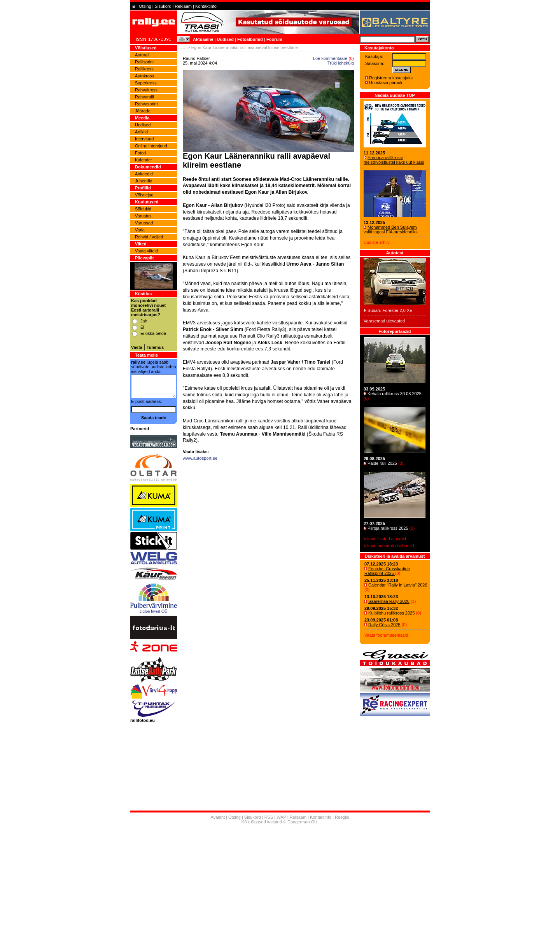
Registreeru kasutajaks (391, 78)
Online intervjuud (151, 146)
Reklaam (183, 6)
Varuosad (144, 223)
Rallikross (144, 69)
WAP (281, 817)
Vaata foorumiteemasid (386, 635)
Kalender (143, 160)
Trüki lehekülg (341, 63)
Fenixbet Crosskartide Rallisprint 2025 (387, 571)
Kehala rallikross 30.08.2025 (395, 394)
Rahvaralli (144, 97)
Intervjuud (144, 139)
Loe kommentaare (330, 58)
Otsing (145, 6)
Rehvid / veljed (149, 237)
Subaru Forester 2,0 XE (390, 310)
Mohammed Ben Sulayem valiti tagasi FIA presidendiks (391, 229)
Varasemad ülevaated (384, 321)
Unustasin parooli (386, 82)
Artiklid (141, 132)
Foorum (274, 39)
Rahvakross (146, 90)
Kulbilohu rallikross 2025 (391, 613)
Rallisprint (144, 62)
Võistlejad (144, 195)
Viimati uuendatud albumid (389, 546)
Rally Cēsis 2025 (384, 625)
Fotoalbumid (250, 39)
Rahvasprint (146, 104)
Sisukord (163, 6)
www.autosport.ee (200, 458)
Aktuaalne (203, 39)
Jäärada (143, 111)
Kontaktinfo (206, 6)
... (185, 47)
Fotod (140, 153)
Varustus (143, 216)
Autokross (144, 76)
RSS (269, 817)
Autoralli (143, 55)
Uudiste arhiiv (377, 242)
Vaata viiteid (146, 251)
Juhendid (144, 181)
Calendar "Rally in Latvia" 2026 (398, 585)
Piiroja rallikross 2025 (388, 528)
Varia (140, 230)
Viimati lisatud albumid (385, 539)
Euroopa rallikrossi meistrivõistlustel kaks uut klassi (394, 160)
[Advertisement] (268, 556)
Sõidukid (143, 209)
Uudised (225, 39)
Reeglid (342, 817)
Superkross (146, 83)
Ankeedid (144, 174)
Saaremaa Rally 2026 (389, 601)
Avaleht (218, 817)
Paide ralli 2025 (382, 463)
